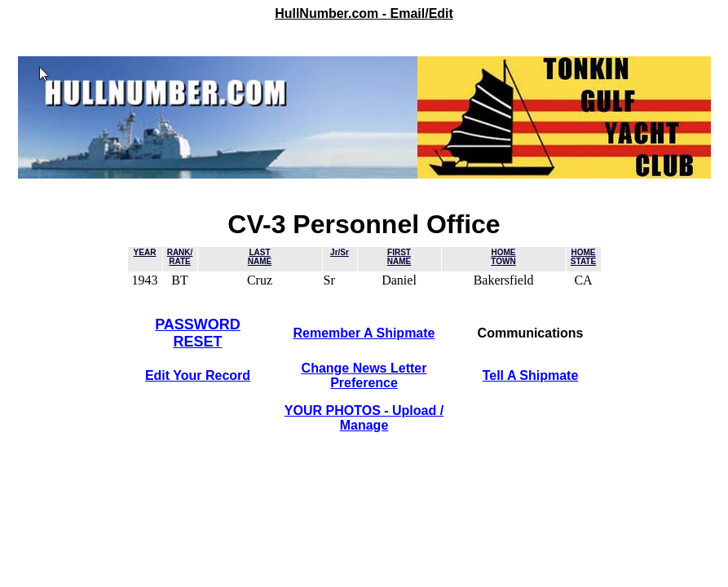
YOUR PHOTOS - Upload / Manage (364, 418)
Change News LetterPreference (364, 375)
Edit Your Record (198, 375)
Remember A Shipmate (364, 333)
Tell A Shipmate (531, 375)
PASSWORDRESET (198, 333)
